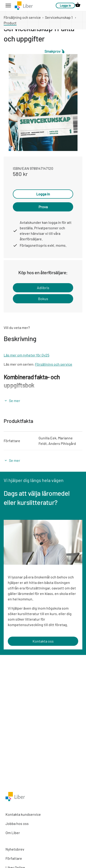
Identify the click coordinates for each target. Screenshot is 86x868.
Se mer (15, 401)
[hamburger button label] (8, 5)
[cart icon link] (78, 5)
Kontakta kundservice (23, 814)
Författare (14, 858)
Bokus (43, 299)
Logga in (65, 5)
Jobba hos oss (17, 823)
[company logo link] (24, 6)
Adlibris (43, 288)
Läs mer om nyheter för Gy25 (26, 355)
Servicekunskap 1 (59, 17)
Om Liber (13, 833)
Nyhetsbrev (15, 849)
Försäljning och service (22, 17)
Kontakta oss (43, 641)
